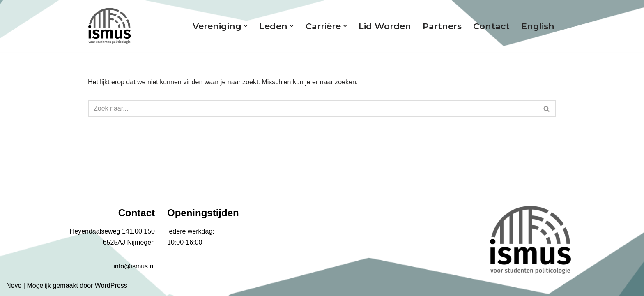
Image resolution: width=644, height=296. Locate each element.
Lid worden (385, 26)
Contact (491, 26)
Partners (442, 26)
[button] (246, 26)
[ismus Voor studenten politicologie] (109, 26)
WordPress (111, 286)
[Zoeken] (313, 109)
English (538, 26)
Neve (14, 286)
